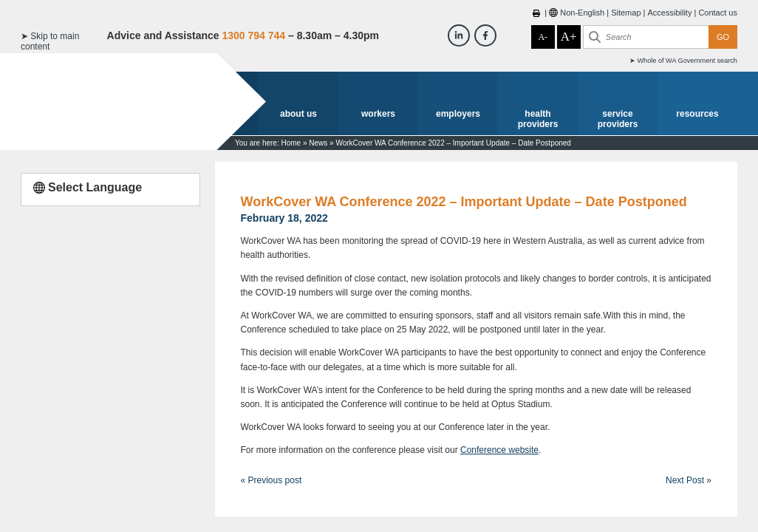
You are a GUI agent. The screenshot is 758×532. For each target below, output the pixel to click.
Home (291, 143)
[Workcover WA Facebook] (485, 35)
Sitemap (626, 13)
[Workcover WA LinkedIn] (459, 35)
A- (543, 37)
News (318, 143)
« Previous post (272, 480)
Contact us (718, 13)
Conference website (499, 450)
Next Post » (689, 480)
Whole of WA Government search (687, 61)
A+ (569, 37)
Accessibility (669, 13)
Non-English (582, 13)
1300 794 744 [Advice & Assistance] (253, 35)
